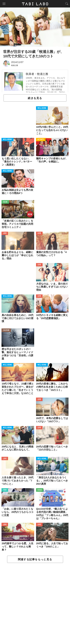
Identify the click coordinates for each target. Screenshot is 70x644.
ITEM (5, 490)
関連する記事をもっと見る (35, 559)
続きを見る (35, 98)
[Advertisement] (35, 604)
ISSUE (5, 202)
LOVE (5, 233)
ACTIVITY (41, 140)
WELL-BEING (42, 108)
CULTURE (6, 330)
